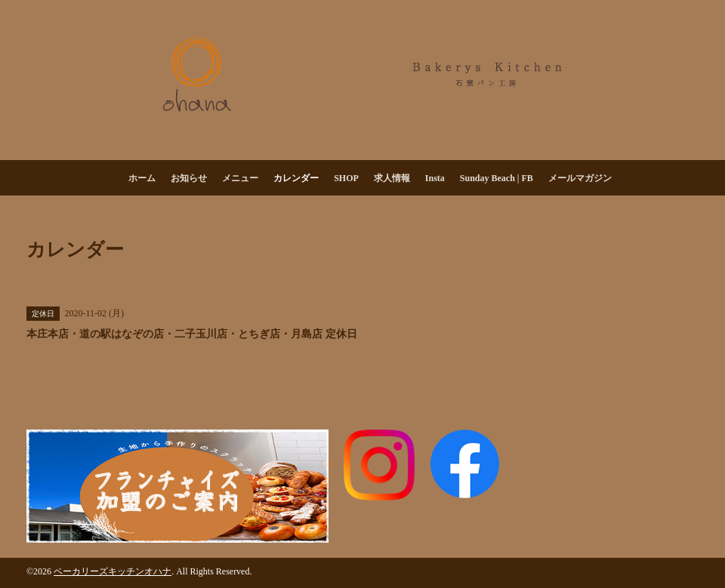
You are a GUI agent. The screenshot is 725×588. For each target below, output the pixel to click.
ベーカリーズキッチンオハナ (113, 571)
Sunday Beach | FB (497, 178)
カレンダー (296, 178)
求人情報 (392, 178)
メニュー (240, 178)
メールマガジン (580, 178)
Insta (435, 178)
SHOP (346, 178)
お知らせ (189, 178)
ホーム (142, 178)
